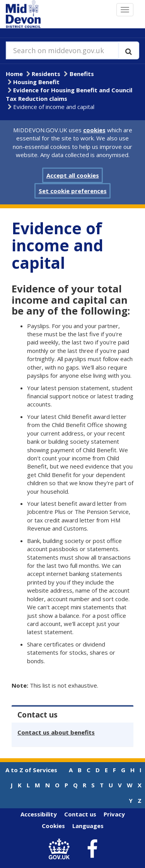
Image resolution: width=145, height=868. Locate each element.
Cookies (53, 826)
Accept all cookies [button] (73, 175)
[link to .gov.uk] (61, 849)
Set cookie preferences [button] (73, 191)
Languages (88, 826)
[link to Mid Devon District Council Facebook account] (92, 849)
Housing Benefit (36, 82)
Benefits (82, 74)
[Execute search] (129, 50)
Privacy (114, 814)
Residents (46, 74)
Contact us (80, 814)
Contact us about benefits (56, 732)
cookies (94, 130)
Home (14, 74)
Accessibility (39, 814)
